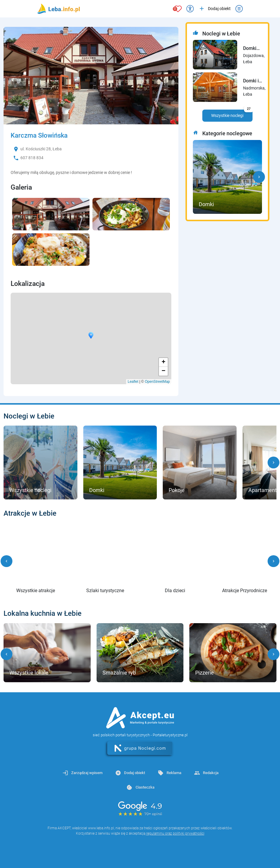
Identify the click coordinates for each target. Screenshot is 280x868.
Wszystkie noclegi (232, 114)
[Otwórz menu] (239, 9)
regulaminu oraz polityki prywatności (175, 833)
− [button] (163, 371)
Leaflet (133, 382)
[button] (259, 177)
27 (249, 109)
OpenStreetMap (157, 382)
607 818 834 (32, 158)
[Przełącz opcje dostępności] (190, 9)
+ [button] (163, 362)
